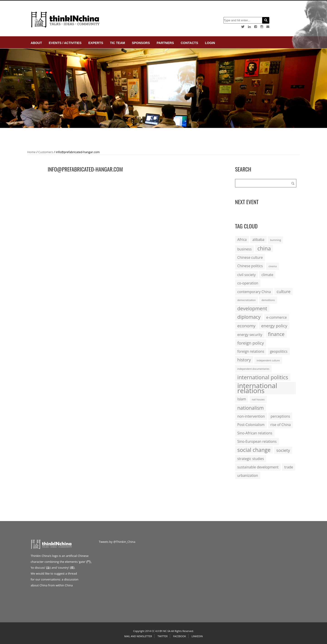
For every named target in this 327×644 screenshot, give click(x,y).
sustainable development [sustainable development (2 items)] (258, 467)
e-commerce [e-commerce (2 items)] (277, 317)
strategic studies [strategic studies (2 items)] (251, 459)
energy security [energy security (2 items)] (250, 335)
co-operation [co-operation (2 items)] (248, 283)
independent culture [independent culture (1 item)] (268, 360)
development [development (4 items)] (252, 308)
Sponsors (141, 43)
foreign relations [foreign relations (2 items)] (251, 351)
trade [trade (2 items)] (289, 467)
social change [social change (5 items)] (254, 450)
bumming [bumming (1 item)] (275, 240)
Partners (165, 43)
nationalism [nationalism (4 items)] (250, 408)
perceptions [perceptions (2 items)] (280, 416)
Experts (96, 43)
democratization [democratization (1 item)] (246, 300)
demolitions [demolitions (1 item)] (268, 300)
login (210, 43)
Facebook (180, 636)
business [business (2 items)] (244, 249)
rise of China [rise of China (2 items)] (281, 425)
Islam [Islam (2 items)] (242, 399)
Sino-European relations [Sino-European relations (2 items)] (257, 441)
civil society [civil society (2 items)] (246, 275)
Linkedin (197, 636)
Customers (46, 152)
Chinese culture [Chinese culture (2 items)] (250, 257)
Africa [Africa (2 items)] (242, 240)
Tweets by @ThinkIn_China (117, 542)
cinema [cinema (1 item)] (272, 266)
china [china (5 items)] (264, 248)
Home (31, 152)
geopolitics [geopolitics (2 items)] (279, 351)
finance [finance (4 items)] (276, 334)
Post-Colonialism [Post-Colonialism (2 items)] (251, 425)
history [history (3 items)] (244, 360)
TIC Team (117, 43)
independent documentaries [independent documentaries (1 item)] (253, 369)
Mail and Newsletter (138, 636)
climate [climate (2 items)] (267, 275)
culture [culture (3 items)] (284, 291)
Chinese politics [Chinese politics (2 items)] (250, 266)
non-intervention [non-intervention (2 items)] (251, 416)
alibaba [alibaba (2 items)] (258, 240)
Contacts (190, 43)
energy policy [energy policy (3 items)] (274, 326)
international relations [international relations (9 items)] (257, 388)
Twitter (163, 636)
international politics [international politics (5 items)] (263, 377)
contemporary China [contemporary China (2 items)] (254, 292)
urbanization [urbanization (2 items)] (248, 475)
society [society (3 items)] (283, 450)
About (36, 43)
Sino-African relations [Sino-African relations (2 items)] (255, 433)
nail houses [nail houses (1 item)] (258, 399)
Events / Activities (65, 43)
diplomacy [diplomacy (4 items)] (249, 317)
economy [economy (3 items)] (246, 326)
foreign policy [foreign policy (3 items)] (251, 343)
